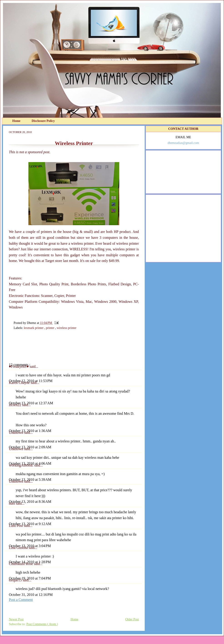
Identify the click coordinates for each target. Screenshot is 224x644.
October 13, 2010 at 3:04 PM (30, 546)
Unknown (16, 433)
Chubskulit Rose (21, 564)
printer (51, 328)
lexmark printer (34, 328)
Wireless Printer (74, 143)
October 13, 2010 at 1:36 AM (30, 431)
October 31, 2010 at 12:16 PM (31, 595)
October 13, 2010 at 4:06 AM (30, 463)
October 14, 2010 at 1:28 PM (30, 562)
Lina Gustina (19, 548)
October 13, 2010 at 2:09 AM (30, 447)
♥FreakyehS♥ (19, 366)
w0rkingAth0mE (22, 465)
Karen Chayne (20, 383)
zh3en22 (15, 405)
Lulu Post (16, 526)
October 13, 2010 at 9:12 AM (30, 524)
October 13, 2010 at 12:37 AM (31, 403)
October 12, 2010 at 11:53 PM (31, 381)
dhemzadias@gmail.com (183, 143)
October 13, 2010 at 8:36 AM (30, 502)
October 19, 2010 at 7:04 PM (30, 578)
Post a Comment (21, 600)
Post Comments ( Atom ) (42, 624)
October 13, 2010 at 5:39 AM (30, 480)
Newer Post (16, 619)
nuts (12, 503)
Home (17, 121)
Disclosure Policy (43, 121)
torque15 (16, 580)
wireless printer (67, 328)
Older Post (132, 619)
